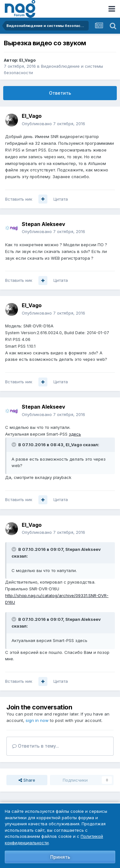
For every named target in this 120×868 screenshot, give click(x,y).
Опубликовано (53, 124)
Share (27, 780)
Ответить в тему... (36, 746)
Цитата (61, 199)
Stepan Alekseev (44, 224)
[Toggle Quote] (14, 445)
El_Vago (27, 60)
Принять (60, 857)
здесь (75, 434)
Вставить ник (19, 199)
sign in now (37, 720)
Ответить (60, 93)
